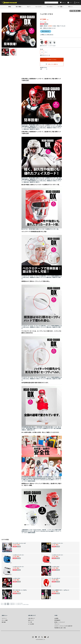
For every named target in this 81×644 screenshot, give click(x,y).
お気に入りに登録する (53, 64)
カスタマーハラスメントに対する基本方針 (63, 626)
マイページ (4, 618)
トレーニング (38, 7)
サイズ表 (30, 622)
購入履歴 (4, 622)
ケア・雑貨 (60, 7)
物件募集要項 (57, 620)
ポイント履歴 (5, 620)
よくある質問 (31, 624)
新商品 (10, 7)
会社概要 (56, 618)
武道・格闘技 (18, 7)
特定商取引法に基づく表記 (60, 628)
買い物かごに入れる (52, 60)
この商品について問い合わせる (47, 35)
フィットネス (49, 7)
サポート (70, 7)
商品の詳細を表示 (46, 31)
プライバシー (57, 624)
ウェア (28, 7)
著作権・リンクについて (60, 622)
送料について (31, 620)
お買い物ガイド (31, 618)
